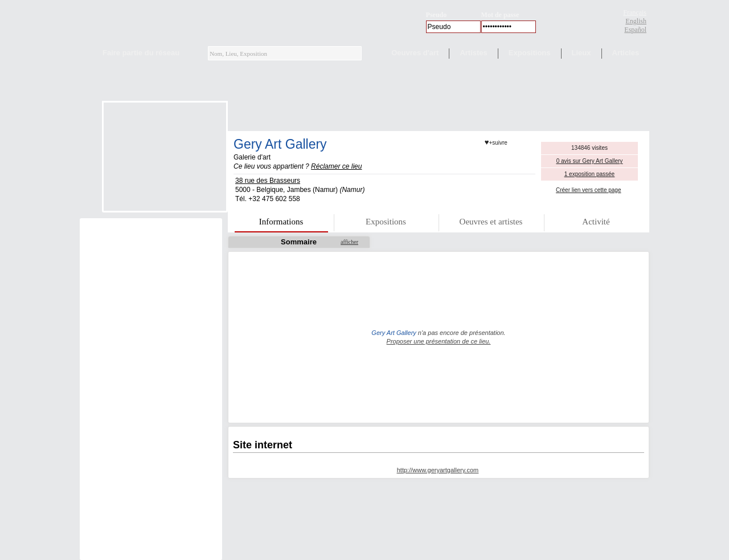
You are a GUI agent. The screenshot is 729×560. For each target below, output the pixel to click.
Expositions (530, 53)
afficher (349, 242)
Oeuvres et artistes (491, 222)
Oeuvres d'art (415, 53)
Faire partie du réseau (141, 53)
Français (635, 13)
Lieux (581, 53)
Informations (281, 222)
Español (635, 30)
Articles (626, 53)
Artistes (473, 53)
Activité (596, 222)
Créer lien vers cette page (589, 190)
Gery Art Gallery (280, 144)
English (636, 21)
